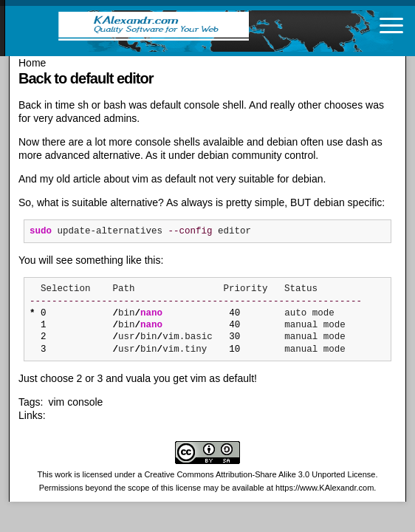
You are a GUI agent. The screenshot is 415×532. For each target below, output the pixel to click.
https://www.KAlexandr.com (325, 488)
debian (282, 142)
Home (32, 63)
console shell (214, 105)
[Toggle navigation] (391, 25)
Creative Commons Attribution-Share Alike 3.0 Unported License (260, 474)
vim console (75, 402)
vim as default (164, 179)
